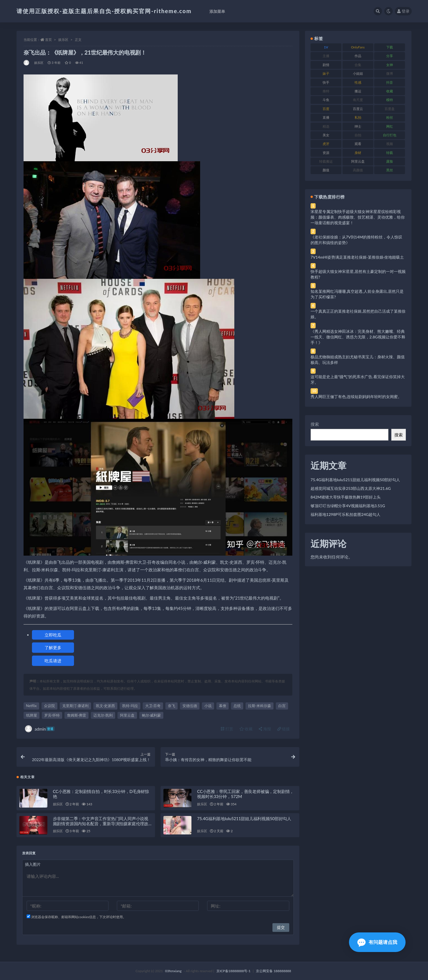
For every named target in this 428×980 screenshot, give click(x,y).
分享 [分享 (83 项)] (390, 56)
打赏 (227, 729)
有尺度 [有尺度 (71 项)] (358, 100)
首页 (48, 40)
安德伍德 (190, 706)
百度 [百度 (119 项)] (326, 109)
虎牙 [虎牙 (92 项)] (326, 144)
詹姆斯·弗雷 (77, 715)
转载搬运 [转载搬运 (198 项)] (326, 161)
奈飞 (172, 706)
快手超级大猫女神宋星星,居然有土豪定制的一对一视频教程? (358, 274)
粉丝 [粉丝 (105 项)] (390, 117)
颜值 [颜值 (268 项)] (326, 170)
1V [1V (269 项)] (326, 47)
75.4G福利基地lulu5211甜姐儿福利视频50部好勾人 (244, 818)
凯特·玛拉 (130, 706)
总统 (237, 706)
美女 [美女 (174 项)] (326, 135)
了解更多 (53, 647)
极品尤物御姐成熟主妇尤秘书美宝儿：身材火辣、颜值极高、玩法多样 (358, 360)
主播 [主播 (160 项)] (326, 56)
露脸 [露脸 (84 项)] (390, 161)
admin (40, 729)
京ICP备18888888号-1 (233, 971)
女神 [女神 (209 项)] (390, 65)
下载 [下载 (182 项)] (390, 47)
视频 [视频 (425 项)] (390, 144)
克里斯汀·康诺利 (75, 706)
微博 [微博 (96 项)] (390, 73)
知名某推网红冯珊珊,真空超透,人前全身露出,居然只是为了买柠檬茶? (357, 294)
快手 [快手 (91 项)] (326, 82)
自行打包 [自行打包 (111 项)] (390, 135)
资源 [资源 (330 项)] (326, 153)
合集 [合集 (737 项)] (358, 65)
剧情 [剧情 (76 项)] (326, 65)
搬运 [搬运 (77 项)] (358, 91)
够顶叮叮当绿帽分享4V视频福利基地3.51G (348, 506)
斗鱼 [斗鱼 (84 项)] (326, 100)
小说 (208, 706)
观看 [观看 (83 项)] (358, 144)
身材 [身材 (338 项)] (358, 153)
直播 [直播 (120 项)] (326, 117)
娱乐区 (63, 40)
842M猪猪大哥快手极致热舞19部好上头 (346, 497)
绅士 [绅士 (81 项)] (358, 126)
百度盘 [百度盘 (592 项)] (390, 109)
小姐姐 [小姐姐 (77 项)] (358, 73)
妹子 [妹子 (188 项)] (326, 73)
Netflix (31, 706)
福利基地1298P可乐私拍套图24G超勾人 (345, 514)
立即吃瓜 (53, 635)
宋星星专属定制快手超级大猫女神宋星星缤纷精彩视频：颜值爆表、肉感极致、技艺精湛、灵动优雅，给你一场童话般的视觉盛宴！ (358, 217)
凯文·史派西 (105, 706)
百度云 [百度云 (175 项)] (358, 109)
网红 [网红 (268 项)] (390, 126)
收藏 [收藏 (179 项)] (390, 91)
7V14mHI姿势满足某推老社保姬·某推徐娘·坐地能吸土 (357, 257)
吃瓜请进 (53, 661)
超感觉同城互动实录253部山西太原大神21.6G (351, 488)
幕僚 (223, 706)
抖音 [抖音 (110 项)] (390, 82)
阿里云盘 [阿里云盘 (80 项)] (358, 161)
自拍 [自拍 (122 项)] (358, 135)
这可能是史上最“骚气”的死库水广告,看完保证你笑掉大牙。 (358, 379)
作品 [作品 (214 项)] (358, 56)
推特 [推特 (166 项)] (326, 91)
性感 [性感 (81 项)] (358, 82)
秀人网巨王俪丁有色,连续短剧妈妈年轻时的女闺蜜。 (356, 397)
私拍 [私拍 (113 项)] (358, 117)
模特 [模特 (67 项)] (390, 100)
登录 (403, 11)
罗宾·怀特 (52, 715)
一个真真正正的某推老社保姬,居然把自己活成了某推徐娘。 (358, 314)
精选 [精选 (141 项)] (326, 126)
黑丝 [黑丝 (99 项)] (390, 170)
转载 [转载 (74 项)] (390, 153)
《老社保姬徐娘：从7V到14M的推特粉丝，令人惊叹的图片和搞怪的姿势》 (356, 240)
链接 (284, 729)
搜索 (315, 424)
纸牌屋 (32, 715)
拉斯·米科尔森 (259, 706)
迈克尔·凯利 (103, 715)
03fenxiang (173, 971)
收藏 (246, 729)
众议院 (49, 706)
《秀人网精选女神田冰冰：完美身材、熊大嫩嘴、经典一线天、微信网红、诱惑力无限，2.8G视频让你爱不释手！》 (358, 337)
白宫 (282, 706)
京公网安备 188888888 (274, 971)
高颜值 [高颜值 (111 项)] (358, 170)
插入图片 (33, 864)
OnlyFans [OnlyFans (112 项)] (358, 47)
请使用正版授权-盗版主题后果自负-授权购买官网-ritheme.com (104, 11)
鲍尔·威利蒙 (151, 715)
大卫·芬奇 (153, 706)
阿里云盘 (127, 715)
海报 (265, 729)
